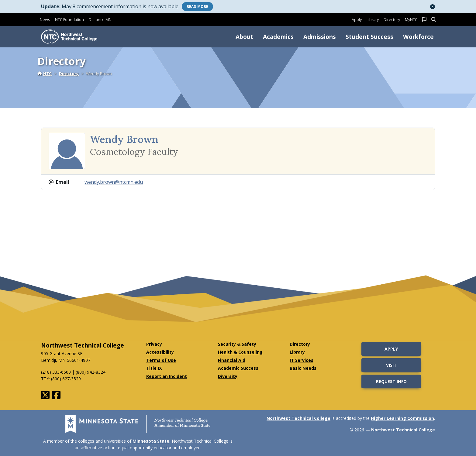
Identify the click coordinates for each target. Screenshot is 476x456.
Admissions (320, 37)
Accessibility (160, 352)
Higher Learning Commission (402, 418)
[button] (433, 7)
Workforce (418, 37)
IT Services (302, 360)
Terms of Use (161, 360)
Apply (357, 19)
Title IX (154, 368)
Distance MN (100, 19)
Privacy (154, 344)
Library (373, 19)
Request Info (391, 381)
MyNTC (411, 19)
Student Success (369, 37)
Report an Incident (167, 376)
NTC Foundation (69, 19)
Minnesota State (151, 441)
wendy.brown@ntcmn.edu (114, 182)
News (45, 19)
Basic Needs (303, 368)
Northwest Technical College (83, 345)
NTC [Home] (45, 74)
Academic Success (238, 368)
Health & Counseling (240, 352)
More (197, 7)
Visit (391, 365)
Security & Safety (237, 344)
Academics (278, 37)
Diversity (228, 376)
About (244, 37)
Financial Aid (232, 360)
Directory (392, 19)
